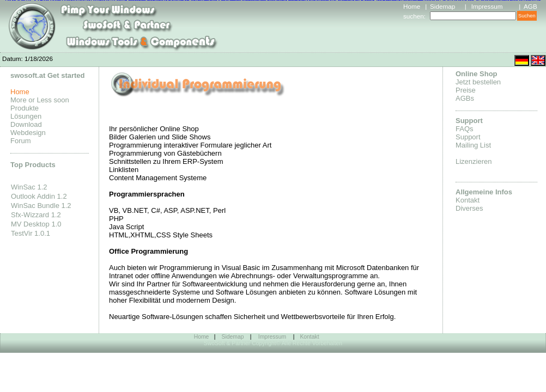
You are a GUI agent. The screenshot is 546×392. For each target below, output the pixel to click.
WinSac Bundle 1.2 (41, 206)
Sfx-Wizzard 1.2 (36, 215)
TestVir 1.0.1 (31, 233)
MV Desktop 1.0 (36, 224)
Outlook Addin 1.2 (39, 196)
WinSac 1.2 (29, 187)
